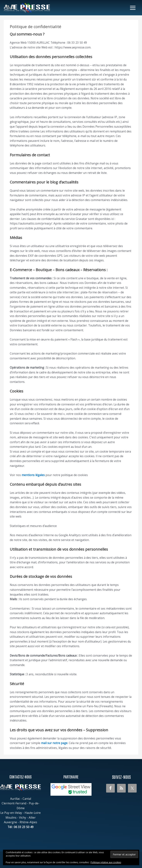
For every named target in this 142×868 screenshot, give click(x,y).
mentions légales (33, 475)
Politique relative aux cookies (106, 862)
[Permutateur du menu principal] (133, 8)
